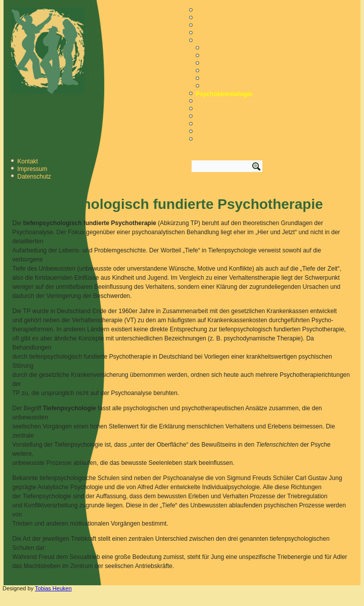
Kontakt (28, 161)
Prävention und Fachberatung (236, 109)
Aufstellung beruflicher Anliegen (245, 64)
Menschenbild (214, 26)
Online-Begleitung (220, 18)
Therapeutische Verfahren (231, 41)
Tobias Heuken (53, 588)
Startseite (209, 11)
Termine (207, 117)
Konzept (207, 33)
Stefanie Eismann (219, 132)
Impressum (32, 169)
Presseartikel (213, 140)
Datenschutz (34, 177)
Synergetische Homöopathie (234, 102)
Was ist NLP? (220, 79)
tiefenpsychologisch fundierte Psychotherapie (263, 49)
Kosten (205, 124)
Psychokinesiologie (224, 94)
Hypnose (214, 86)
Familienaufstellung (228, 56)
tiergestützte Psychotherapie (240, 71)
